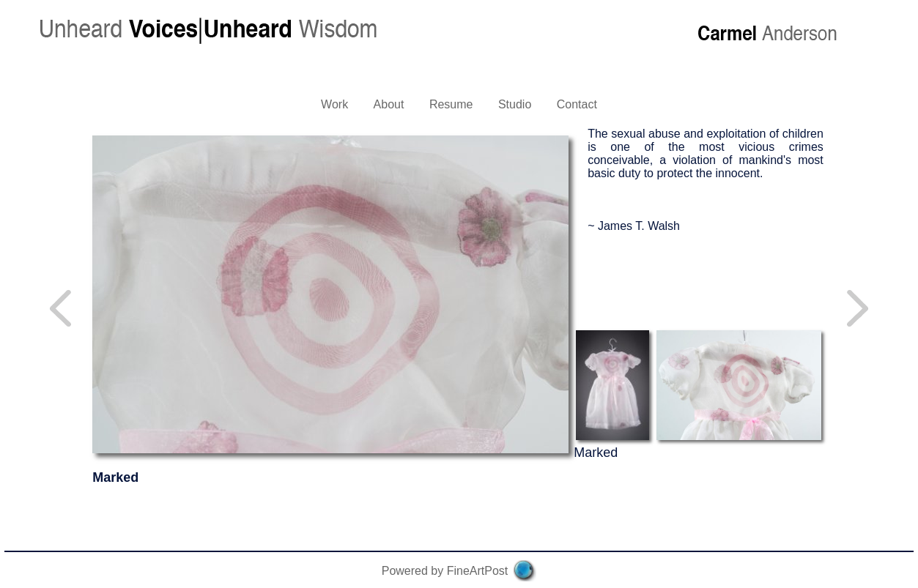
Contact (577, 104)
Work (334, 104)
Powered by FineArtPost (445, 571)
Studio (515, 104)
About (389, 104)
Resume (451, 104)
